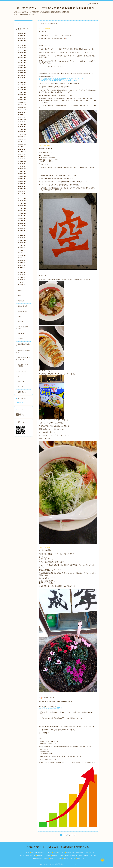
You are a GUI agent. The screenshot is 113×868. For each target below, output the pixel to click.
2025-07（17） (22, 58)
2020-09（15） (22, 201)
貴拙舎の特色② (22, 311)
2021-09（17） (22, 171)
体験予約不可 (19, 403)
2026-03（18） (22, 38)
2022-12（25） (22, 134)
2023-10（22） (22, 110)
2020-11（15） (22, 196)
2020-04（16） (22, 213)
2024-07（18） (22, 87)
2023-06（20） (22, 119)
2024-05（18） (22, 92)
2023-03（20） (22, 127)
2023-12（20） (22, 105)
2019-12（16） (22, 223)
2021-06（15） (22, 179)
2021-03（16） (22, 186)
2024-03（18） (22, 97)
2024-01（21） (22, 102)
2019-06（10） (22, 238)
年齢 (19, 316)
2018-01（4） (22, 280)
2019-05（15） (22, 240)
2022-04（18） (22, 154)
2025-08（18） (22, 55)
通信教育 (20, 339)
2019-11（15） (22, 226)
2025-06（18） (22, 60)
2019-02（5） (22, 248)
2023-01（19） (22, 132)
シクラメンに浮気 (45, 550)
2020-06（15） (22, 208)
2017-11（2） (22, 285)
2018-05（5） (22, 270)
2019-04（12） (22, 243)
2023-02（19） (22, 129)
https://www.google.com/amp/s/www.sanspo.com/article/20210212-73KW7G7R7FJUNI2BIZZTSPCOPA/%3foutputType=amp (61, 79)
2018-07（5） (22, 265)
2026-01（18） (22, 43)
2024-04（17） (22, 95)
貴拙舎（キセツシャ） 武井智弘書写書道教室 (52, 864)
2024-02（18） (22, 100)
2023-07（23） (22, 117)
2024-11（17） (22, 78)
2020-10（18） (22, 198)
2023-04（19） (22, 124)
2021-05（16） (22, 181)
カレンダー (20, 382)
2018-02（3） (22, 277)
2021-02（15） (22, 189)
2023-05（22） (22, 122)
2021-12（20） (22, 164)
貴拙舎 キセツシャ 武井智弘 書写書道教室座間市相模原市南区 (54, 8)
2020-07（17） (22, 206)
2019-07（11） (22, 235)
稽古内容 (20, 322)
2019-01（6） (22, 250)
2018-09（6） (22, 260)
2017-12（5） (22, 282)
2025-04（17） (22, 65)
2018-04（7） (22, 272)
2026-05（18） (22, 33)
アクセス (20, 387)
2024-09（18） (22, 82)
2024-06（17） (22, 90)
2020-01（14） (22, 221)
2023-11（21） (22, 107)
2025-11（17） (22, 48)
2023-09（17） (22, 112)
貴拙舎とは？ (21, 301)
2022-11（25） (22, 137)
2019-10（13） (22, 228)
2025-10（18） (22, 50)
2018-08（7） (22, 263)
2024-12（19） (22, 75)
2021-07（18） (22, 176)
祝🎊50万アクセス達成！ (47, 698)
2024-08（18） (22, 85)
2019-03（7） (22, 245)
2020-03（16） (22, 216)
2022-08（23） (22, 144)
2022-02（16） (22, 159)
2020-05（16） (22, 211)
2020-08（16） (22, 203)
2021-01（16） (22, 191)
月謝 (19, 296)
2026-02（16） (22, 41)
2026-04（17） (22, 36)
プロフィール (21, 371)
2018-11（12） (22, 255)
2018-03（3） (22, 275)
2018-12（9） (22, 253)
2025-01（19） (22, 73)
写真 (19, 376)
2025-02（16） (22, 70)
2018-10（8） (22, 258)
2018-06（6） (22, 268)
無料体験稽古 (21, 334)
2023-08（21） (22, 115)
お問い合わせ (21, 392)
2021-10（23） (22, 169)
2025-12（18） (22, 45)
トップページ (21, 23)
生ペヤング (43, 276)
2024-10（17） (22, 80)
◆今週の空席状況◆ (46, 149)
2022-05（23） (22, 152)
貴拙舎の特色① (22, 306)
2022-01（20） (22, 161)
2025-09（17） (22, 53)
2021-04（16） (22, 184)
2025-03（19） (22, 68)
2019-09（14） (22, 231)
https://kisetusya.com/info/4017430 (51, 708)
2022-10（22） (22, 139)
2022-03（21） (22, 157)
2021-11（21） (22, 166)
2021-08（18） (22, 174)
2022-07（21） (22, 147)
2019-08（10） (22, 233)
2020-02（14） (22, 218)
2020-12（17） (22, 194)
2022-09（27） (22, 142)
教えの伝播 (43, 31)
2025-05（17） (22, 63)
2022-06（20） (22, 149)
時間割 (19, 290)
